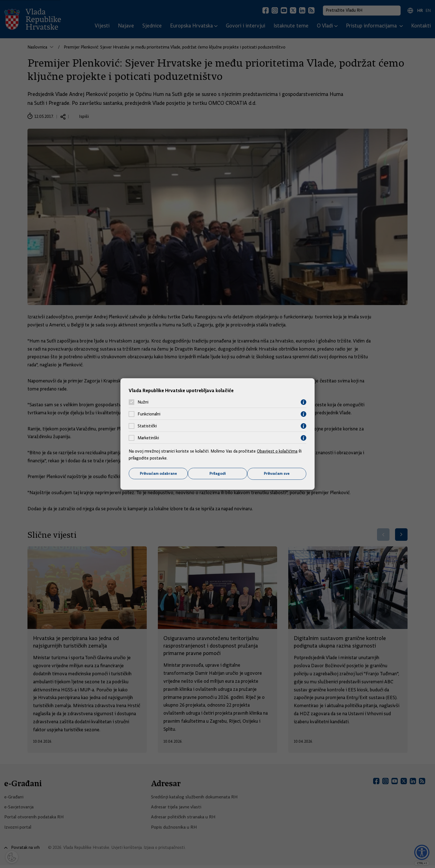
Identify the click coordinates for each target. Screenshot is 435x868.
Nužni (143, 402)
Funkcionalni (149, 414)
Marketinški (148, 438)
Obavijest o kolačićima (278, 451)
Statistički (147, 426)
